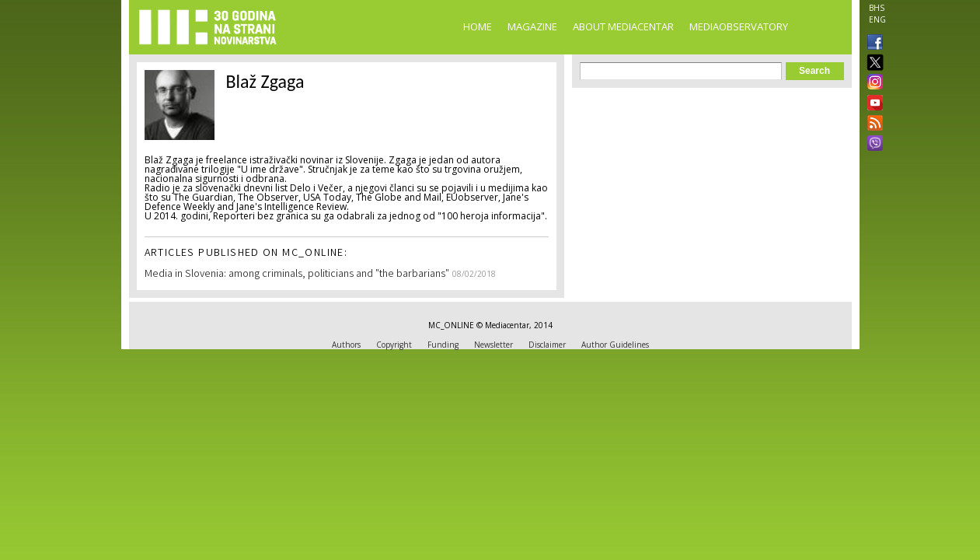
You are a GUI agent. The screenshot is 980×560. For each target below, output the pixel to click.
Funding (443, 345)
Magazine (532, 26)
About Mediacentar (623, 26)
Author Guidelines (615, 345)
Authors (346, 345)
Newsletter (493, 345)
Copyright (394, 345)
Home (478, 26)
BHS (877, 8)
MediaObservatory (739, 26)
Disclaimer (547, 345)
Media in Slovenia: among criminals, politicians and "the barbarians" (297, 275)
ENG (877, 19)
